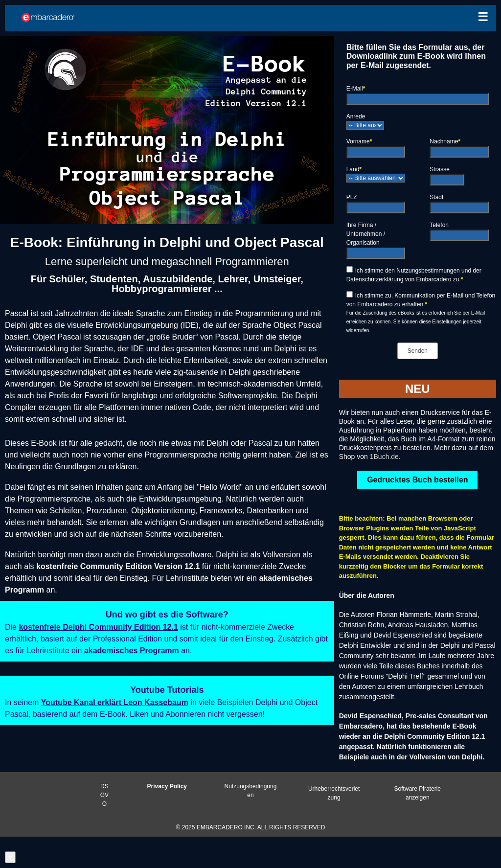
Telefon (439, 225)
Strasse (440, 169)
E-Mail (356, 89)
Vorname (359, 141)
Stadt (436, 197)
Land (354, 169)
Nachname (445, 141)
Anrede (356, 116)
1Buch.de (384, 457)
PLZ (352, 197)
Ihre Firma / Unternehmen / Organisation (366, 234)
